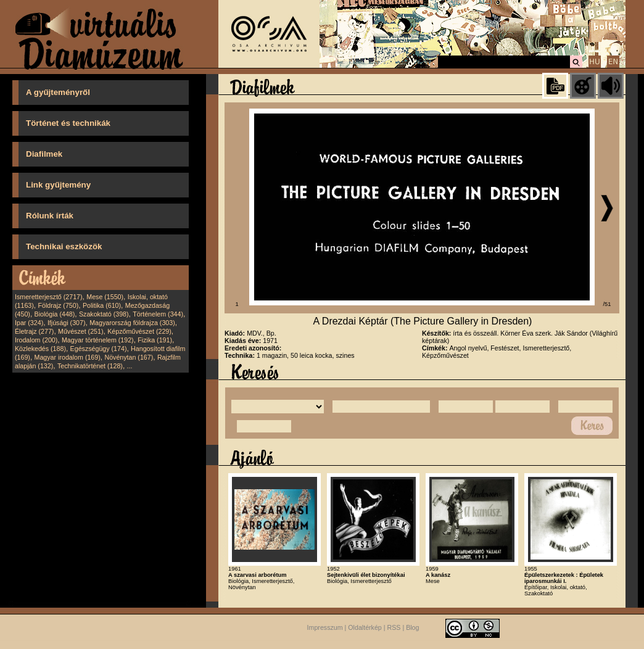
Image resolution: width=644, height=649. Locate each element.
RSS (394, 627)
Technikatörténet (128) (90, 366)
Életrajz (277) (34, 331)
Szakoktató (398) (104, 314)
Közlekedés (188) (40, 349)
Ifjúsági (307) (67, 323)
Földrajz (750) (58, 305)
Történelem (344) (158, 314)
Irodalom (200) (36, 340)
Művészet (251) (80, 331)
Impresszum (325, 627)
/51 (607, 304)
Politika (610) (102, 305)
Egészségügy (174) (99, 349)
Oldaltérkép (365, 627)
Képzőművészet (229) (139, 331)
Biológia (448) (55, 314)
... (130, 366)
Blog (412, 627)
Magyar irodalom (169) (68, 357)
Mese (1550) (105, 297)
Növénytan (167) (129, 357)
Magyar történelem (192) (98, 340)
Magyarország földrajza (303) (132, 323)
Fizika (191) (155, 340)
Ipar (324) (29, 323)
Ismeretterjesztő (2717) (49, 297)
